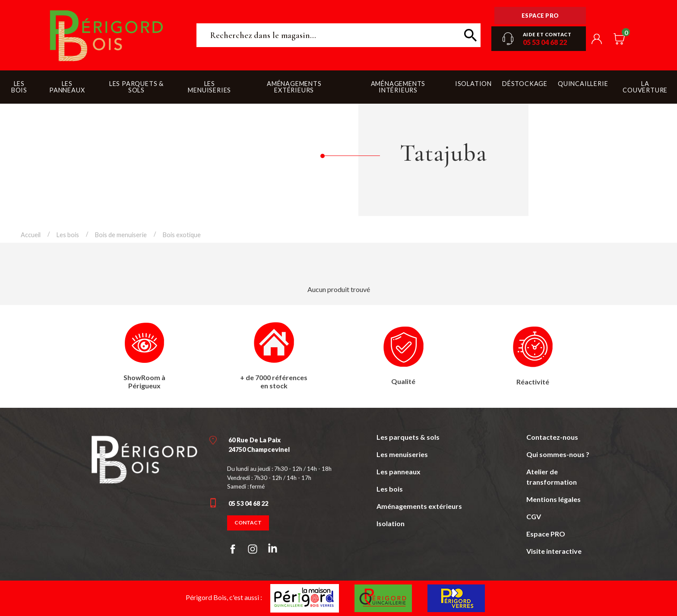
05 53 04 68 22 (545, 42)
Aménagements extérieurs (419, 506)
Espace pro (540, 16)
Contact (248, 522)
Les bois (390, 489)
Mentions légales (554, 499)
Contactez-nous (552, 437)
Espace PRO (546, 534)
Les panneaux (399, 472)
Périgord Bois (107, 35)
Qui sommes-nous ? (558, 454)
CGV (534, 516)
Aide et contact (547, 34)
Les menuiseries (402, 454)
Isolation (391, 523)
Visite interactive (554, 551)
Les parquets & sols (408, 437)
